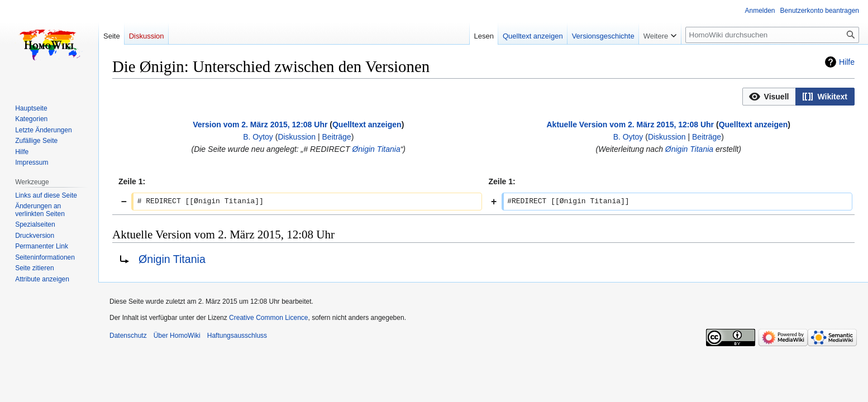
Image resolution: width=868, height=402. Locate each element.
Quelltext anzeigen (367, 125)
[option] (769, 96)
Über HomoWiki (177, 336)
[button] (769, 97)
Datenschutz (128, 336)
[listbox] (798, 97)
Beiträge (337, 137)
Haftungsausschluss (237, 336)
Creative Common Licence (268, 318)
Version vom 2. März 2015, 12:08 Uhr (260, 125)
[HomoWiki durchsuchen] (772, 35)
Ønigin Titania (376, 149)
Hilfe (847, 62)
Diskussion (297, 137)
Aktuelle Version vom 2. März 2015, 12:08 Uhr (630, 125)
